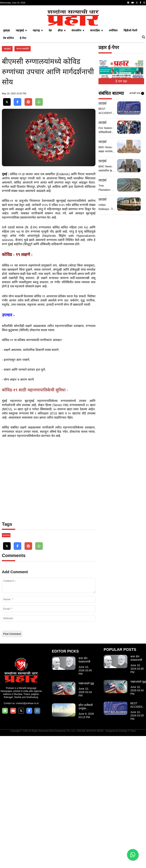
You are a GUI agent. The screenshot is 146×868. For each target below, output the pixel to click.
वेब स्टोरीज (8, 91)
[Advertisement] (73, 34)
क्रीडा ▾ (62, 84)
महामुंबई (7, 102)
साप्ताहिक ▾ (96, 84)
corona (6, 667)
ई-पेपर (23, 91)
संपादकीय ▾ (78, 84)
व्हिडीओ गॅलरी (130, 84)
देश (50, 84)
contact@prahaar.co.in (27, 835)
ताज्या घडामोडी (23, 102)
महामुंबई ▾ (21, 84)
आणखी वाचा (137, 147)
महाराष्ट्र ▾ (38, 84)
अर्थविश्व (113, 84)
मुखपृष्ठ (6, 84)
